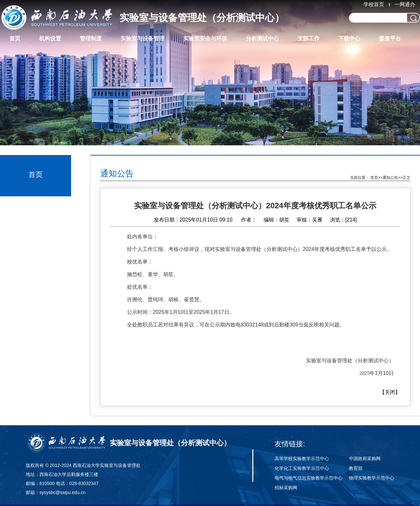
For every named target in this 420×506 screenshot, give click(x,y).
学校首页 (374, 4)
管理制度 (91, 39)
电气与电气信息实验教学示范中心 (309, 478)
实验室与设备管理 (142, 39)
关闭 (390, 392)
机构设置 (50, 39)
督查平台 (390, 39)
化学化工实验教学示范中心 (302, 468)
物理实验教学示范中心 (372, 478)
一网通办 (405, 4)
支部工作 (309, 39)
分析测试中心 (262, 39)
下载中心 (349, 39)
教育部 (356, 468)
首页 (15, 39)
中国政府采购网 (365, 459)
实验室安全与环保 (205, 39)
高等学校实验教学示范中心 (302, 459)
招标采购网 (286, 488)
